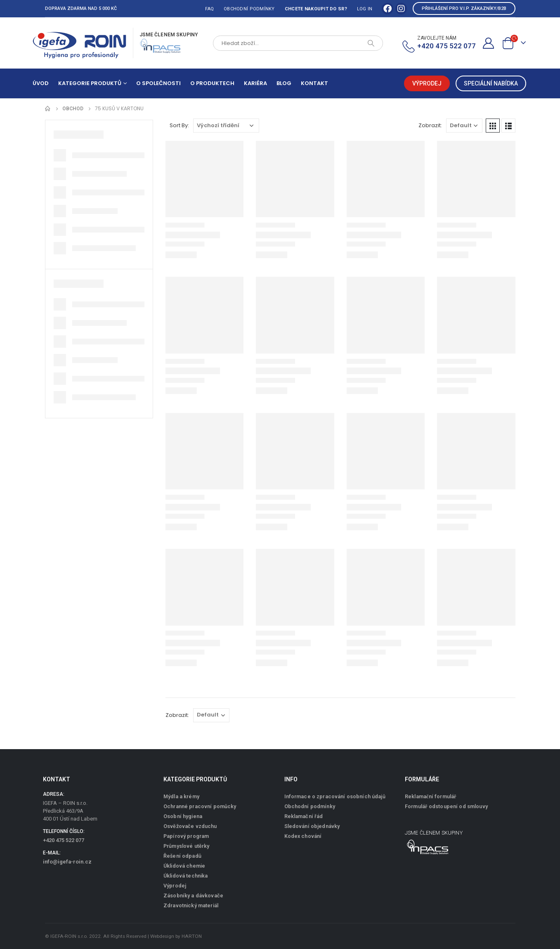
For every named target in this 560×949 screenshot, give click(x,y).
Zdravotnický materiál (191, 905)
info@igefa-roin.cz (67, 862)
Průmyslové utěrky (186, 846)
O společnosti (158, 83)
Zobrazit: (430, 125)
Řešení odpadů (182, 856)
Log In (365, 9)
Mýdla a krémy (181, 796)
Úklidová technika (185, 876)
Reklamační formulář (431, 796)
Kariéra (255, 83)
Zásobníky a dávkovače (193, 896)
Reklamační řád (304, 816)
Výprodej (175, 886)
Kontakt (314, 83)
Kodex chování (303, 836)
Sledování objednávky (312, 826)
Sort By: (179, 125)
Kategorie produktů (90, 83)
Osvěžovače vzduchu (190, 826)
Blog (284, 83)
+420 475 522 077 (64, 840)
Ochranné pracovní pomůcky (200, 806)
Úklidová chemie (184, 866)
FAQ (209, 9)
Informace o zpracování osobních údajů (335, 796)
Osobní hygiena (183, 816)
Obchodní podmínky (249, 9)
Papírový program (186, 836)
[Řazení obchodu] (226, 126)
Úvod (41, 83)
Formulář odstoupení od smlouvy (446, 806)
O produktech (212, 83)
